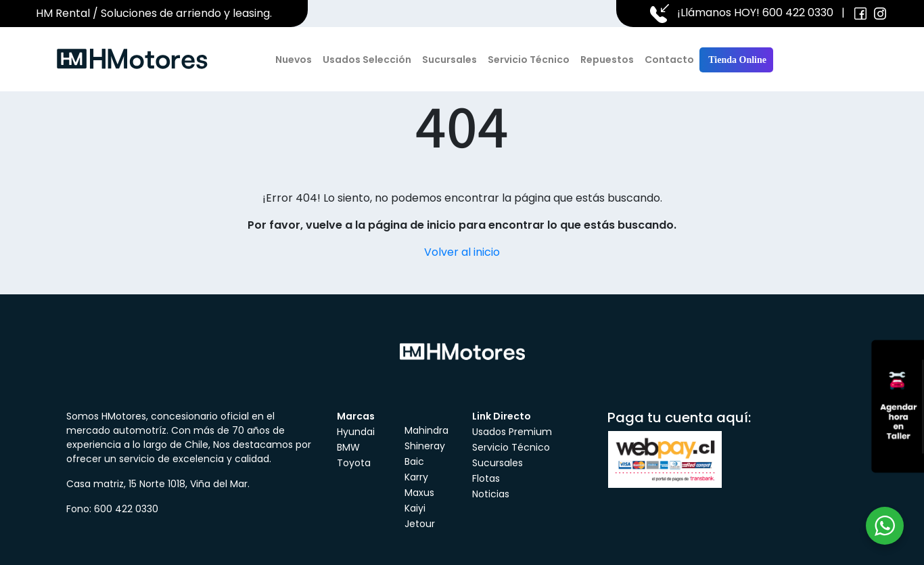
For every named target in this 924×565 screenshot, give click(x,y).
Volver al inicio (462, 252)
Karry (416, 477)
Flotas (486, 478)
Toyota (354, 463)
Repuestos (607, 60)
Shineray (425, 446)
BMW (348, 447)
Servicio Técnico (529, 60)
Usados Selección (367, 60)
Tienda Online (736, 60)
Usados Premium (512, 432)
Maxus (419, 493)
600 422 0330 (798, 13)
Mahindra (426, 430)
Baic (414, 461)
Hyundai (356, 432)
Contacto (669, 60)
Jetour (420, 524)
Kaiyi (415, 508)
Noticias (491, 494)
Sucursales (449, 60)
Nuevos (294, 60)
